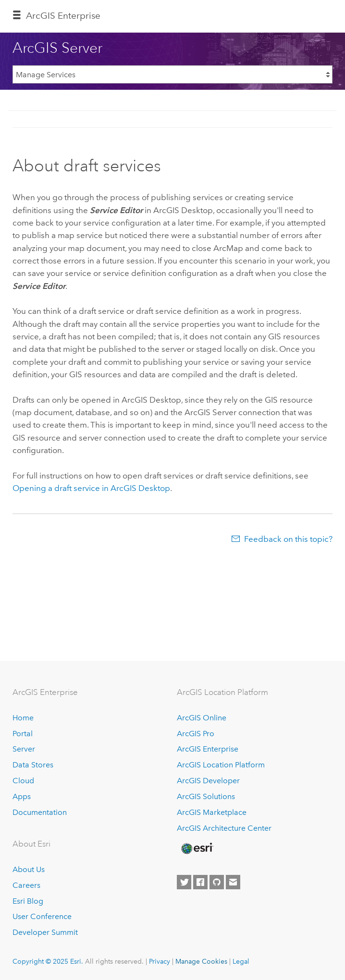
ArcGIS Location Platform (221, 765)
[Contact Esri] (233, 882)
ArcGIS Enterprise (63, 16)
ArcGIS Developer (208, 781)
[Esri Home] (197, 849)
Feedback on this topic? (288, 539)
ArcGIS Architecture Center (224, 828)
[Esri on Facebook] (200, 882)
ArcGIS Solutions (206, 796)
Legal (241, 961)
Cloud (23, 781)
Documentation (40, 812)
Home (23, 718)
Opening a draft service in (91, 488)
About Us (29, 869)
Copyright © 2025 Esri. (48, 961)
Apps (22, 796)
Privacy (160, 961)
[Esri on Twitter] (184, 882)
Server (24, 749)
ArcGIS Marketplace (212, 812)
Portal (23, 734)
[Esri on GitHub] (217, 882)
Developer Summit (45, 932)
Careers (26, 885)
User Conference (42, 916)
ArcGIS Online (202, 718)
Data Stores (33, 765)
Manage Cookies (201, 961)
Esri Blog (28, 901)
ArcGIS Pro (196, 734)
